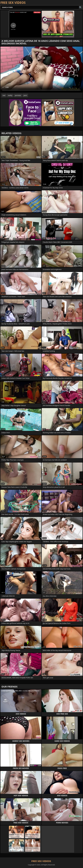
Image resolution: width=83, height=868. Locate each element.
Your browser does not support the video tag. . (41, 70)
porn (25, 95)
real (4, 95)
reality (10, 95)
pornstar (18, 95)
